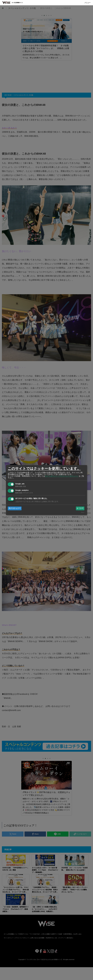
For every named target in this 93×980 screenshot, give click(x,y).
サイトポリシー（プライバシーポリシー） (62, 476)
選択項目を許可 (15, 508)
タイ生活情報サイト (17, 3)
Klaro (83, 512)
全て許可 (80, 508)
